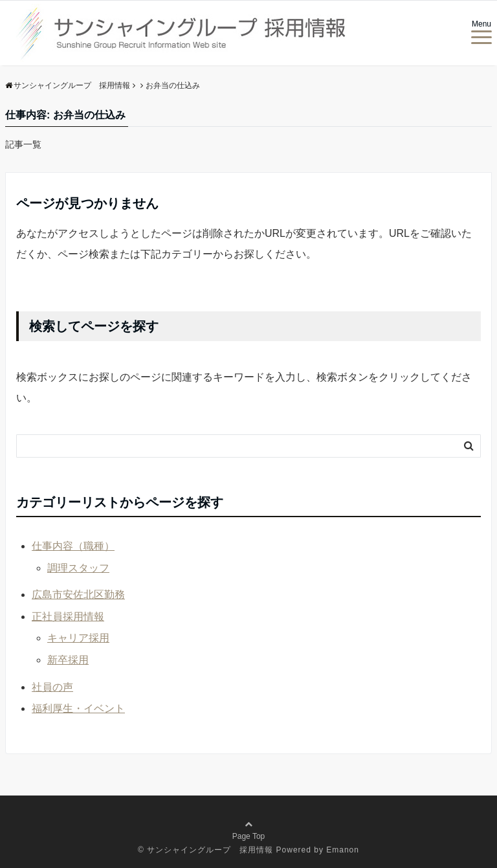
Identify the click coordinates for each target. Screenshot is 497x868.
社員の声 (52, 687)
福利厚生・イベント (78, 708)
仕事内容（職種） (73, 546)
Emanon (343, 850)
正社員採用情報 (68, 617)
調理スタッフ (78, 568)
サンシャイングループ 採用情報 (210, 850)
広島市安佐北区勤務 (78, 595)
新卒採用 (68, 660)
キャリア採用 (78, 638)
